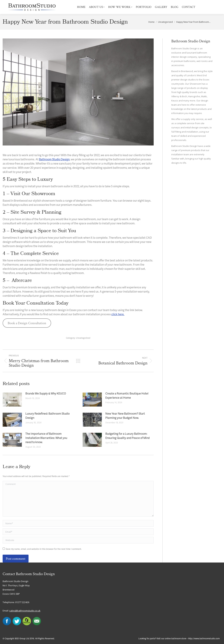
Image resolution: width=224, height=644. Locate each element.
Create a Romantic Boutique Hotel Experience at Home (127, 396)
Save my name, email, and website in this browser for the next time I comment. (44, 549)
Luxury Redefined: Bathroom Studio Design (48, 416)
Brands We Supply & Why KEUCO (46, 394)
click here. (118, 315)
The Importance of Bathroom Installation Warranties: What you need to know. (46, 438)
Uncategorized (83, 338)
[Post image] (12, 400)
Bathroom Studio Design (54, 160)
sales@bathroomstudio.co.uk (25, 611)
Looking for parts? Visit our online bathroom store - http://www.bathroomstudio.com (179, 639)
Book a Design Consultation (27, 323)
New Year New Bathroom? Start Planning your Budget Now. (125, 416)
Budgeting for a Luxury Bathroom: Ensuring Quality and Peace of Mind (127, 436)
